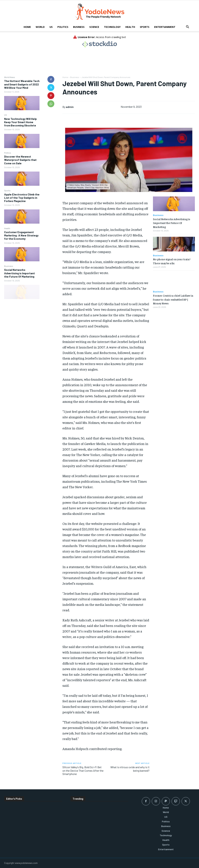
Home (27, 27)
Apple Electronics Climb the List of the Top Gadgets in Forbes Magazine (22, 198)
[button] (187, 27)
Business (79, 27)
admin (70, 107)
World (40, 27)
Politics (63, 27)
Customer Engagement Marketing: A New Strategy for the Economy (21, 235)
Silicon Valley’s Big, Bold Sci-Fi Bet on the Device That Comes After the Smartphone (83, 770)
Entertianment (165, 27)
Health (130, 27)
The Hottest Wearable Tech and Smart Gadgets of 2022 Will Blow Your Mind (22, 84)
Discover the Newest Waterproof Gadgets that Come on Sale (20, 160)
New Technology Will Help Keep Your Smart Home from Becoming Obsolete (20, 122)
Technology (112, 27)
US (51, 27)
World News (10, 77)
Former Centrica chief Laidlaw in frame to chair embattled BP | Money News (173, 299)
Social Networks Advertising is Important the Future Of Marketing (19, 273)
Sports (145, 27)
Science (94, 27)
